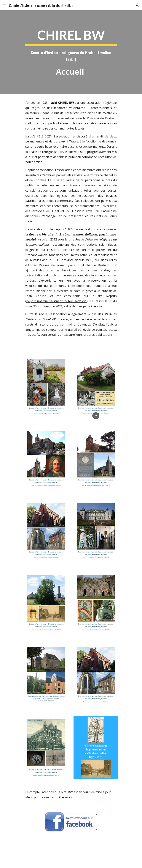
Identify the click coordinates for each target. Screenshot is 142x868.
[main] (71, 52)
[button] (4, 5)
